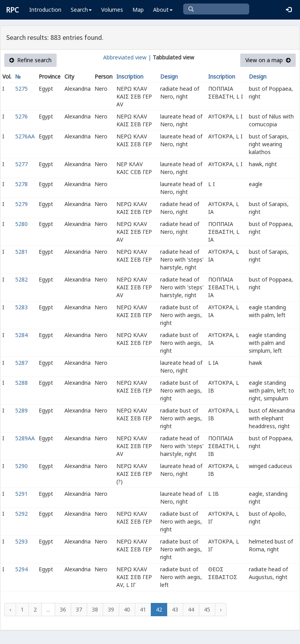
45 (207, 609)
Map (138, 10)
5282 (21, 279)
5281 (21, 252)
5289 (21, 410)
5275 (21, 89)
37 (79, 609)
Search (81, 10)
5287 (21, 363)
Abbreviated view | (127, 57)
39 (111, 609)
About (163, 10)
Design (169, 76)
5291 (21, 494)
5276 (21, 116)
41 (143, 609)
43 (175, 609)
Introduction (45, 10)
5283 (21, 307)
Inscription (130, 76)
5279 (21, 204)
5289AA (25, 438)
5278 (21, 184)
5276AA (25, 136)
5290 (21, 466)
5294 (21, 569)
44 (191, 609)
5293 (21, 541)
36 (63, 609)
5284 (21, 335)
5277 (21, 164)
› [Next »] (221, 609)
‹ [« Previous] (10, 609)
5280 (21, 224)
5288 (21, 383)
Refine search (30, 60)
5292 (21, 514)
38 (95, 609)
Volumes (112, 10)
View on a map (268, 60)
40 (127, 609)
